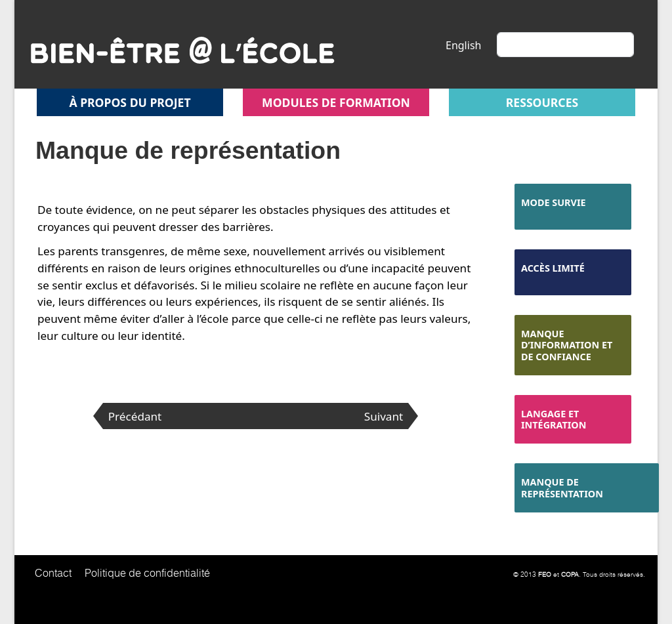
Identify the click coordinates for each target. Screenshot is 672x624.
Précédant (135, 416)
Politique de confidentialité (147, 573)
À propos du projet (130, 102)
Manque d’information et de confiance (567, 345)
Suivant (384, 416)
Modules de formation (336, 102)
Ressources (542, 102)
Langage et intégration (554, 419)
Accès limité (553, 268)
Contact (53, 573)
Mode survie (554, 202)
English (463, 45)
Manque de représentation (562, 488)
